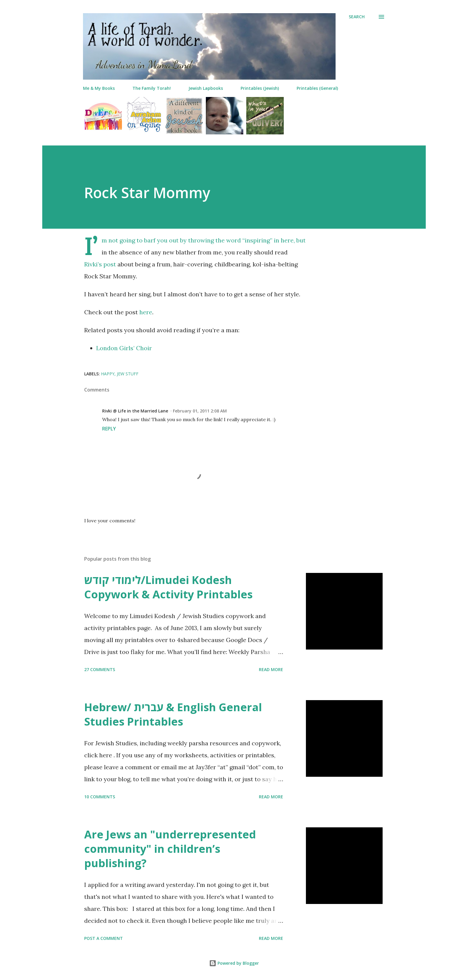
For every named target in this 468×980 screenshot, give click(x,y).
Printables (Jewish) (260, 88)
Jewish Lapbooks (206, 88)
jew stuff (128, 374)
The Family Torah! (152, 88)
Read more (271, 669)
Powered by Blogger (234, 963)
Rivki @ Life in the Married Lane (135, 411)
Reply (109, 429)
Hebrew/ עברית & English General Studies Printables (173, 714)
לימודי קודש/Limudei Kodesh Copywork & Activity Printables (168, 587)
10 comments (100, 797)
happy (108, 374)
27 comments (100, 669)
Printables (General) (317, 88)
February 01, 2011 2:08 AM (200, 411)
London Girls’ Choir (124, 348)
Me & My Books (99, 88)
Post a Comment (104, 938)
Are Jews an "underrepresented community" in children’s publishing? (170, 849)
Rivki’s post (100, 264)
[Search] (357, 17)
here (146, 312)
